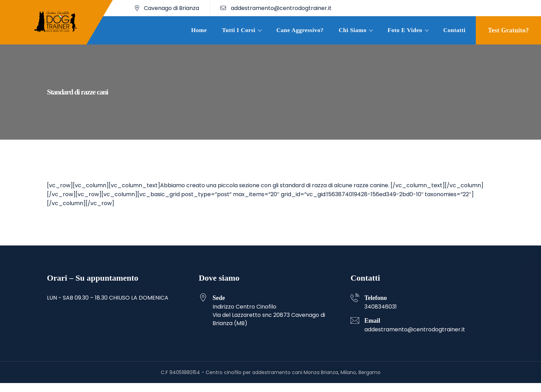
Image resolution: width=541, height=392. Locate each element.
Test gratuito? (508, 30)
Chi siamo (353, 30)
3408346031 (381, 307)
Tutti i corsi (239, 30)
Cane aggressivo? (300, 30)
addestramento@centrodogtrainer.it (276, 8)
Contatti (454, 30)
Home (199, 30)
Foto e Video (405, 30)
